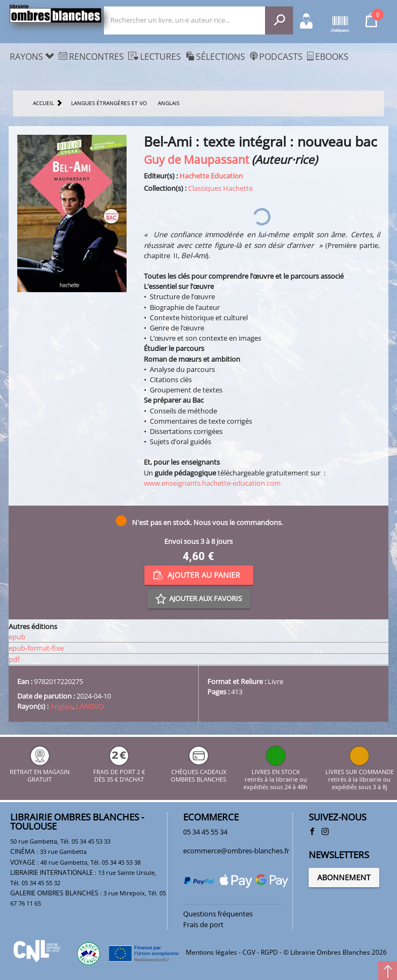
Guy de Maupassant (196, 159)
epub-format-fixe (36, 648)
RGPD (269, 952)
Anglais (61, 706)
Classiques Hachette (220, 188)
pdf (14, 659)
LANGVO (90, 706)
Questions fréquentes (218, 914)
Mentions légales (211, 952)
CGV (249, 952)
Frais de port (203, 924)
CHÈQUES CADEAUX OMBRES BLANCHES (198, 772)
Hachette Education (211, 176)
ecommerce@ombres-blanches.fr (236, 851)
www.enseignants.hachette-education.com (212, 483)
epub (17, 637)
